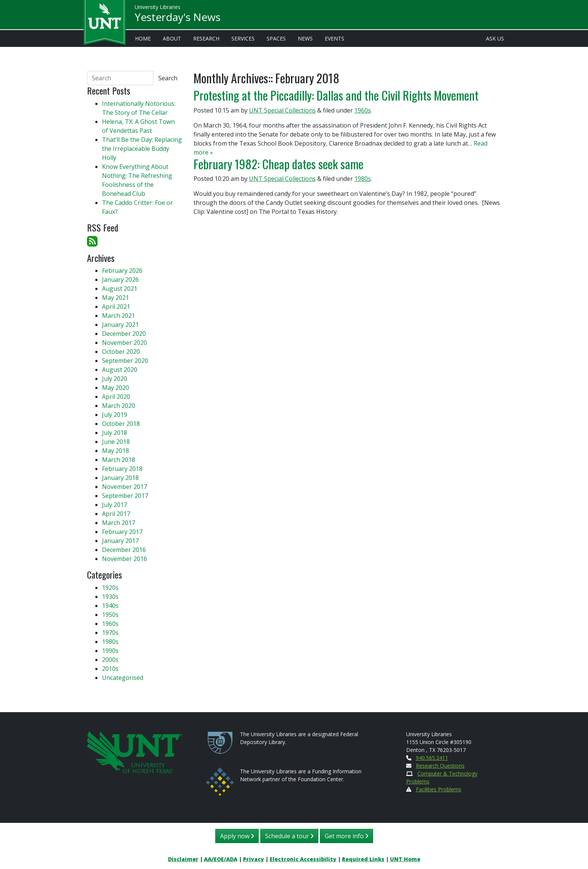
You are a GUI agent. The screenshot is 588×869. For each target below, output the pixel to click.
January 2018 (120, 478)
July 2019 (115, 415)
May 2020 (115, 388)
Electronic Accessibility (303, 859)
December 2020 (124, 334)
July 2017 (115, 505)
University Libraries (157, 7)
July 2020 (115, 379)
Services (243, 38)
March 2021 (118, 316)
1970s (110, 633)
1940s (110, 606)
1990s (110, 651)
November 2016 (124, 559)
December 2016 (124, 550)
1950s (110, 615)
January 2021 (120, 325)
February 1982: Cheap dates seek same (278, 164)
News (305, 38)
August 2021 (120, 289)
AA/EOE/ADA (221, 859)
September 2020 (125, 361)
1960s (363, 110)
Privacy (253, 859)
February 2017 (122, 532)
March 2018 (118, 460)
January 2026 (120, 280)
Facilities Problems (439, 789)
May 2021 (115, 298)
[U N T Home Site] (135, 751)
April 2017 (116, 514)
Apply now (237, 836)
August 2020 (120, 370)
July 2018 (115, 433)
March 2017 (118, 523)
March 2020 (118, 406)
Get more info (346, 836)
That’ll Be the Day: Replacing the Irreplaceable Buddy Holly (142, 149)
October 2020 (121, 352)
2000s (110, 660)
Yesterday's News (178, 17)
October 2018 (121, 424)
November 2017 (124, 487)
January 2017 (120, 541)
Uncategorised (123, 678)
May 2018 (115, 451)
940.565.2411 (432, 758)
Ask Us (495, 38)
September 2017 (125, 496)
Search (168, 78)
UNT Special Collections (282, 110)
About (172, 38)
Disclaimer (183, 859)
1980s (363, 179)
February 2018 (122, 469)
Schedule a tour (289, 836)
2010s (110, 669)
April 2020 (116, 397)
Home (143, 38)
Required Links (363, 859)
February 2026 (122, 271)
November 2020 (124, 343)
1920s (110, 588)
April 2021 (116, 307)
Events (334, 38)
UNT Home (405, 859)
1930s (110, 597)
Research (206, 38)
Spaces (276, 38)
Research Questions (440, 766)
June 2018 (116, 442)
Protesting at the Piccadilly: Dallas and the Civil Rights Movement (336, 95)
